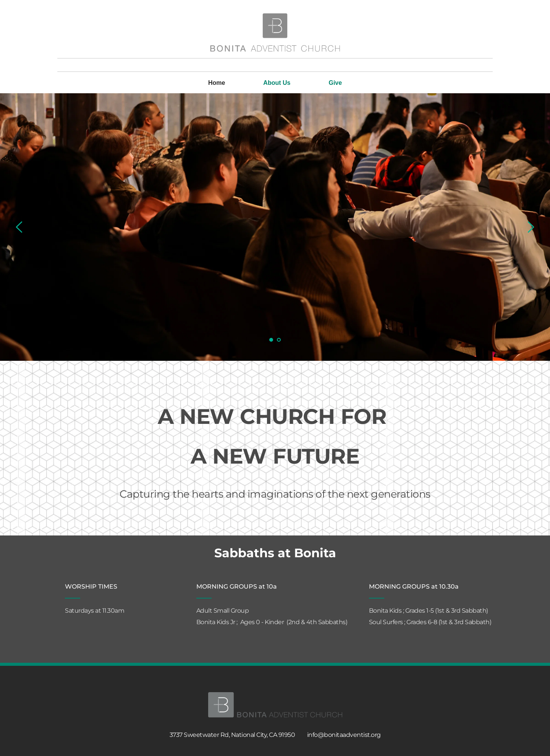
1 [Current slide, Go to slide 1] (271, 340)
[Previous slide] (19, 227)
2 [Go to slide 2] (279, 340)
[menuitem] (217, 83)
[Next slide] (531, 227)
